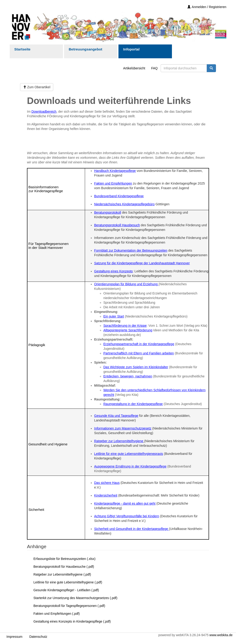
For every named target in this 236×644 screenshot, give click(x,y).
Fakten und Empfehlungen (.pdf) (57, 614)
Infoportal (131, 49)
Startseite (22, 49)
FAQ (154, 68)
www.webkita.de (221, 635)
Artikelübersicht (134, 68)
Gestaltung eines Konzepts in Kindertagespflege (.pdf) (72, 621)
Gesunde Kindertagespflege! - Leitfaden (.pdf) (66, 590)
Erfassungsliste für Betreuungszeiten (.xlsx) (64, 559)
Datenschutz (38, 637)
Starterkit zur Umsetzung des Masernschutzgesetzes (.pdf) (75, 598)
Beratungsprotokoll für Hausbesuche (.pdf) (64, 567)
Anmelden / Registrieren (207, 7)
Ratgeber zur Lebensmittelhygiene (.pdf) (62, 574)
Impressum (14, 637)
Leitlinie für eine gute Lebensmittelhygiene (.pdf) (68, 582)
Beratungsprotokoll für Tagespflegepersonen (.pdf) (69, 606)
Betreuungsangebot (85, 49)
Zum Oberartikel (37, 87)
